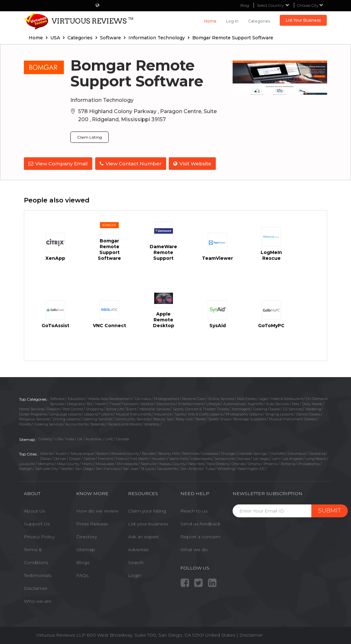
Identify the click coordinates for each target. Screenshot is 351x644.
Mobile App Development (110, 398)
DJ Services (293, 409)
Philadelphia (309, 463)
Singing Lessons (279, 414)
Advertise (138, 549)
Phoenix (271, 463)
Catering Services (97, 419)
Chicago (228, 453)
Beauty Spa (163, 419)
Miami (87, 463)
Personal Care (193, 398)
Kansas (244, 458)
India (70, 438)
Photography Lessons (244, 414)
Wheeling (226, 468)
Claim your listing (147, 510)
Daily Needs (312, 404)
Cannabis (143, 398)
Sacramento (167, 468)
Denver (60, 458)
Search (136, 562)
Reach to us (194, 510)
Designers (75, 404)
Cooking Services (48, 424)
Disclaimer (36, 588)
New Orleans (218, 463)
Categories (259, 21)
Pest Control (73, 409)
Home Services (32, 409)
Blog (245, 5)
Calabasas (210, 453)
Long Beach (316, 458)
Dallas (45, 458)
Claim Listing (90, 137)
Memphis (46, 463)
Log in (232, 21)
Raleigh (26, 468)
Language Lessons (65, 414)
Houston (159, 458)
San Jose (130, 468)
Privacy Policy (39, 536)
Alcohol (147, 404)
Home (210, 21)
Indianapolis (201, 458)
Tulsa (210, 468)
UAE (109, 438)
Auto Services (277, 404)
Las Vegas (261, 458)
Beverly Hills (169, 453)
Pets (296, 404)
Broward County (125, 453)
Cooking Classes (267, 409)
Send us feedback (201, 523)
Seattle (66, 468)
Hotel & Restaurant (287, 398)
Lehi (276, 458)
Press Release (92, 523)
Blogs (83, 562)
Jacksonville (225, 458)
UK (80, 438)
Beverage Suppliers (250, 419)
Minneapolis (127, 463)
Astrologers (241, 409)
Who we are (38, 600)
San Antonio (191, 468)
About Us (35, 510)
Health (101, 404)
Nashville (149, 463)
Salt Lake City (46, 468)
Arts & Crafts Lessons (206, 414)
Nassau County (172, 463)
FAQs (82, 575)
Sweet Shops (219, 419)
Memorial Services (155, 409)
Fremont (105, 458)
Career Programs (33, 414)
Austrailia (94, 438)
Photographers (166, 398)
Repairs (53, 409)
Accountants (77, 424)
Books (201, 419)
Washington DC (251, 468)
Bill (90, 404)
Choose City (310, 5)
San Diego (84, 468)
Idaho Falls (179, 458)
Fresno (122, 458)
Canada (123, 438)
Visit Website (193, 164)
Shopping (94, 409)
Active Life (115, 409)
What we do (194, 549)
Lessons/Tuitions (99, 414)
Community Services (133, 419)
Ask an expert (143, 536)
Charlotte (277, 453)
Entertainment (191, 404)
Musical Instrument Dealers (293, 419)
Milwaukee (105, 463)
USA (59, 438)
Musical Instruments (134, 414)
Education (77, 398)
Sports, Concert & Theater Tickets (201, 409)
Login (135, 575)
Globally (45, 438)
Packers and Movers (125, 424)
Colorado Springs (252, 453)
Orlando (238, 463)
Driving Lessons (66, 419)
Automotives (234, 404)
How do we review (97, 510)
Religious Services (34, 419)
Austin (62, 453)
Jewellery (152, 424)
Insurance (163, 414)
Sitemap (86, 549)
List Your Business (303, 20)
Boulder (149, 453)
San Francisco (108, 468)
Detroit (89, 458)
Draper (75, 458)
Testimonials (38, 575)
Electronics (166, 404)
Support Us (37, 523)
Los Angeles (293, 458)
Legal (263, 398)
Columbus (297, 453)
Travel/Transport (124, 404)
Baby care (184, 419)
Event (131, 409)
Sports (180, 414)
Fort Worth (140, 458)
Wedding (313, 409)
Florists (25, 424)
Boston (102, 453)
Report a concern (200, 536)
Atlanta (47, 453)
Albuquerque (82, 453)
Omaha (254, 463)
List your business (148, 523)
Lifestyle (213, 404)
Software (57, 398)
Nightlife (255, 404)
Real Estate (246, 398)
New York (196, 463)
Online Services (221, 398)
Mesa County (68, 463)
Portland (288, 463)
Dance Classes (308, 414)
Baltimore (191, 453)
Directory (86, 536)
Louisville (27, 463)
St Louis (147, 468)
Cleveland (317, 453)
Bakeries (98, 424)
